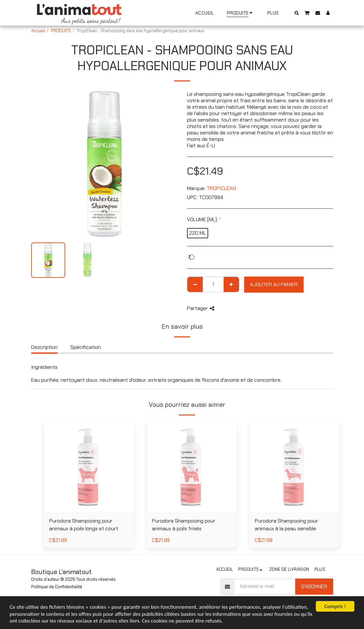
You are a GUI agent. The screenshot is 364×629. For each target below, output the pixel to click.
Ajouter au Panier (274, 284)
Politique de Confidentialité (57, 587)
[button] (297, 13)
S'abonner (314, 586)
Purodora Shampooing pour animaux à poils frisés (184, 525)
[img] (89, 467)
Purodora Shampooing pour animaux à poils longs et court (84, 525)
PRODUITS (61, 31)
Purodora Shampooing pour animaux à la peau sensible (286, 525)
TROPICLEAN (221, 188)
